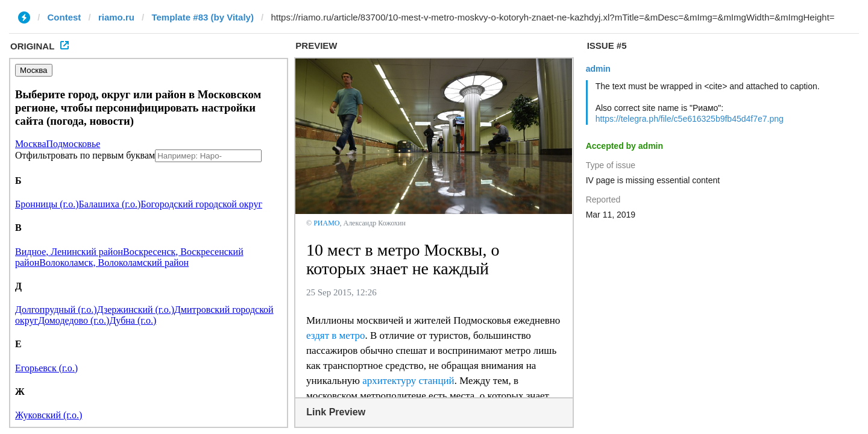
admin (598, 69)
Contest (64, 17)
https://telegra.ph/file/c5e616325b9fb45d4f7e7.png (690, 119)
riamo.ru (116, 17)
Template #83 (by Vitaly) (203, 17)
